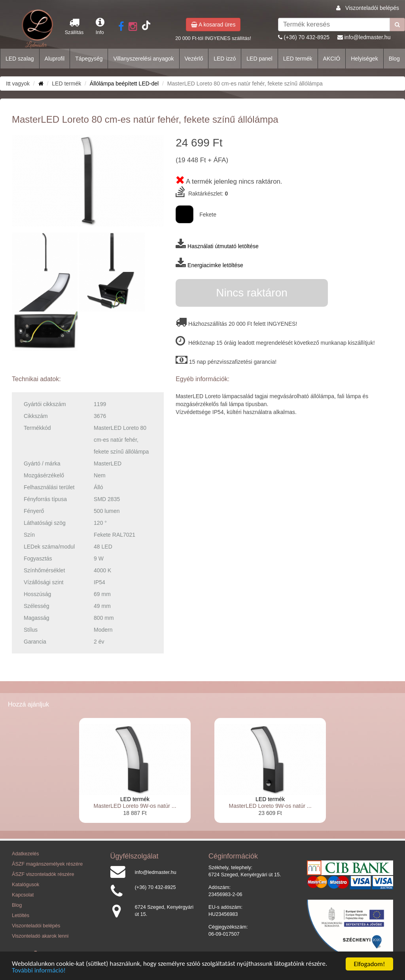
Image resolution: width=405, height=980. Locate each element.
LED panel (259, 59)
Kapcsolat (23, 895)
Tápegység (89, 59)
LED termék (298, 59)
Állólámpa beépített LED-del (124, 84)
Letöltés (21, 915)
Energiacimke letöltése (215, 265)
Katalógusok (26, 885)
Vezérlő (194, 59)
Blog (394, 59)
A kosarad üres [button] (213, 25)
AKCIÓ (332, 59)
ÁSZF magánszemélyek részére (47, 864)
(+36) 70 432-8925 (307, 37)
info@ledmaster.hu (367, 37)
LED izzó (225, 59)
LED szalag (20, 59)
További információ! (39, 971)
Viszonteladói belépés (372, 8)
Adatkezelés (26, 854)
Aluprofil (55, 59)
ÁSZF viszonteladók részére (43, 874)
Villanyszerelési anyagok (143, 59)
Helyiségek (364, 59)
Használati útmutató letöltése (223, 246)
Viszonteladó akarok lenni (40, 936)
